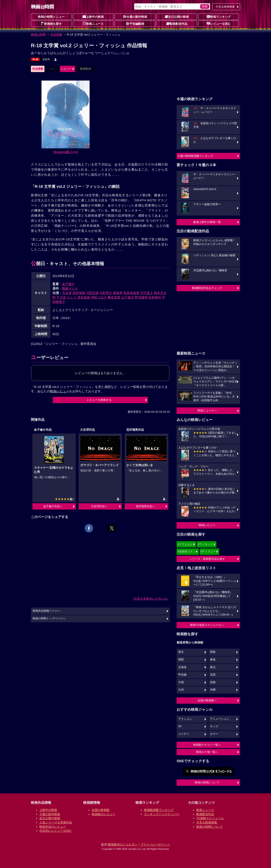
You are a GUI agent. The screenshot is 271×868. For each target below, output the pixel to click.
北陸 (213, 675)
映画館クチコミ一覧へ (207, 745)
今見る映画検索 (225, 7)
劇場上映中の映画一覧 (207, 222)
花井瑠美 (79, 293)
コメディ (184, 734)
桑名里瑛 (114, 297)
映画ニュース (93, 24)
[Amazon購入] (66, 152)
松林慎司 (155, 297)
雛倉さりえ (70, 288)
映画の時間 (38, 35)
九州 (181, 690)
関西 (181, 660)
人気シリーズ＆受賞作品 (56, 822)
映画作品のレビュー (53, 827)
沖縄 (213, 690)
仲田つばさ (99, 297)
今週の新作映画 (135, 17)
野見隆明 (141, 297)
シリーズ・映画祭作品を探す (207, 559)
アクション (185, 719)
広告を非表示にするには (151, 599)
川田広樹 (92, 293)
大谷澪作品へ (99, 506)
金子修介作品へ (53, 506)
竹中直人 (147, 293)
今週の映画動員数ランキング (195, 156)
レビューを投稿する (99, 400)
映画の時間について (207, 782)
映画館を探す (51, 24)
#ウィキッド (205, 544)
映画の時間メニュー (51, 17)
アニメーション (220, 719)
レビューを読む (219, 24)
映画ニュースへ (207, 410)
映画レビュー (207, 525)
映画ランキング (219, 17)
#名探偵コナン (186, 551)
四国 (213, 682)
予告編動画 (135, 24)
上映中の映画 (93, 17)
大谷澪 (67, 293)
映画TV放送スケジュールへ (207, 625)
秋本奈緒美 (131, 293)
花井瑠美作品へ (145, 506)
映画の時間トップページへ (49, 619)
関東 (213, 652)
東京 (181, 652)
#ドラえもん (185, 544)
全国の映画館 (101, 810)
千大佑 (61, 297)
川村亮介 (106, 293)
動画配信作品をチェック (207, 288)
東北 (213, 667)
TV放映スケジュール (210, 818)
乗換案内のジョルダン (123, 844)
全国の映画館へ (207, 700)
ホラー (214, 734)
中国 (181, 682)
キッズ (214, 726)
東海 (213, 660)
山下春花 (128, 297)
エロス (46, 59)
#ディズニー (208, 551)
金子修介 (68, 284)
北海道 (182, 667)
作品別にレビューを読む (56, 831)
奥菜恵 (118, 293)
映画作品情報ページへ (46, 611)
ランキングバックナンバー (162, 814)
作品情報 (56, 35)
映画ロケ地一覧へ (207, 752)
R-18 (35, 59)
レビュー (66, 69)
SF (180, 726)
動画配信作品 (177, 24)
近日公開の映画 (177, 17)
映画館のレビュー (104, 814)
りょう (72, 297)
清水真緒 (84, 297)
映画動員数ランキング (159, 810)
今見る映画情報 (207, 822)
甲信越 (182, 675)
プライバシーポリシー (155, 844)
